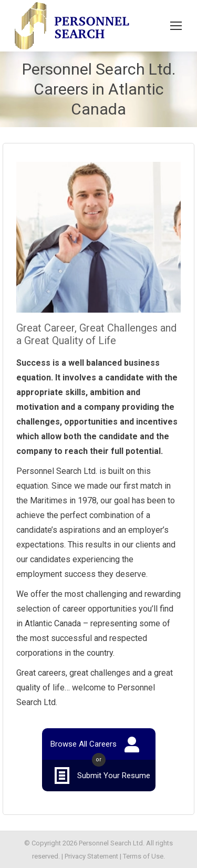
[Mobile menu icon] (176, 26)
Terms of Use (143, 856)
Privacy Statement (91, 856)
